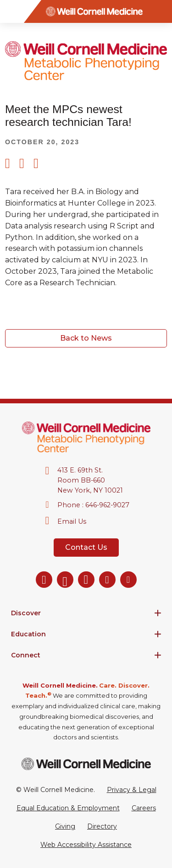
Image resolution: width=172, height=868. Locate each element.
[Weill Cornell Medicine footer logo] (86, 764)
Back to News (86, 338)
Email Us (72, 521)
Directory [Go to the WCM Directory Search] (102, 826)
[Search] (161, 11)
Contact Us (86, 547)
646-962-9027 (107, 505)
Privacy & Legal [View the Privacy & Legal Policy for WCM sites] (132, 790)
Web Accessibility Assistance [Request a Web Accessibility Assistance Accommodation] (86, 845)
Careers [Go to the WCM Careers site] (144, 808)
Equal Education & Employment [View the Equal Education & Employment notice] (68, 808)
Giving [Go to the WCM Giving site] (65, 826)
